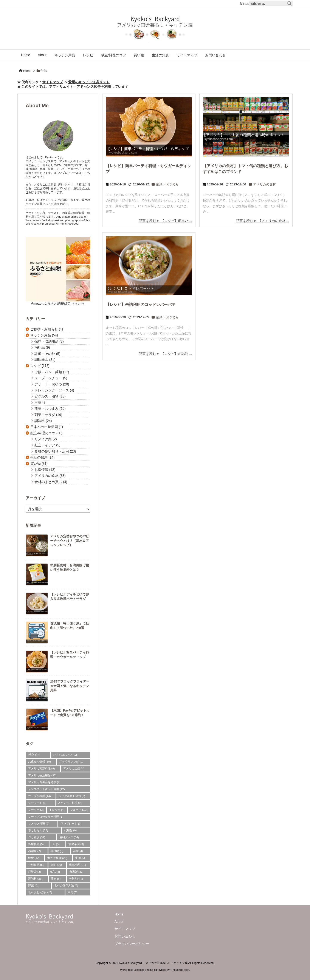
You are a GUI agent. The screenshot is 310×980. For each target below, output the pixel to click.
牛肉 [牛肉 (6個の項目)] (80, 858)
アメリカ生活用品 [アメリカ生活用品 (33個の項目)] (42, 775)
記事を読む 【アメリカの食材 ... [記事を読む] (263, 221)
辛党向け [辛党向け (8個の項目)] (77, 879)
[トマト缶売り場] (246, 127)
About (119, 922)
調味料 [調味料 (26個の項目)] (35, 879)
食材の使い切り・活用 (55, 451)
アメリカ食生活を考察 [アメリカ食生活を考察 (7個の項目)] (44, 782)
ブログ (38, 188)
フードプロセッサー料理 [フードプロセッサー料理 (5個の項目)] (46, 817)
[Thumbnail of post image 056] (149, 127)
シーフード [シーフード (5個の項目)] (37, 803)
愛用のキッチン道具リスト (89, 82)
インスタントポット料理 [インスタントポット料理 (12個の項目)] (46, 789)
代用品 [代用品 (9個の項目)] (71, 830)
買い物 (39, 464)
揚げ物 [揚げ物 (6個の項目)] (57, 851)
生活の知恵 (42, 457)
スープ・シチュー (51, 378)
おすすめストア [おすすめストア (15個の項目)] (66, 755)
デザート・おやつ (52, 384)
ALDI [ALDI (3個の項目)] (33, 754)
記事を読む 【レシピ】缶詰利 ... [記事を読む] (165, 354)
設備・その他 (47, 354)
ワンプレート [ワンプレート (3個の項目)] (71, 824)
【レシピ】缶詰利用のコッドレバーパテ (141, 305)
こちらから (76, 303)
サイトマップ (53, 82)
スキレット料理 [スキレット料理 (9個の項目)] (70, 803)
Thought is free (180, 970)
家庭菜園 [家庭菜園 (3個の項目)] (76, 844)
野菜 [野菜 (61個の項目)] (34, 885)
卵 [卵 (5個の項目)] (56, 844)
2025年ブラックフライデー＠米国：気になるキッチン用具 (70, 686)
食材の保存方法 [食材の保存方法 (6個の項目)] (66, 885)
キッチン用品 (44, 335)
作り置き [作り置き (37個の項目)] (37, 837)
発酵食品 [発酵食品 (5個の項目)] (36, 865)
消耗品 (42, 347)
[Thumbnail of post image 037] (149, 265)
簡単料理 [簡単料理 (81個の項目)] (77, 865)
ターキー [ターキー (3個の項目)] (36, 810)
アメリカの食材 (264, 184)
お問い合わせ (125, 936)
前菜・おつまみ (167, 184)
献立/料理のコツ (46, 433)
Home (27, 71)
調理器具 (45, 360)
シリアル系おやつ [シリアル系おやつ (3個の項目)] (72, 796)
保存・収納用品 (49, 341)
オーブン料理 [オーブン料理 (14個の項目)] (40, 796)
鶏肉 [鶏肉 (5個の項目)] (73, 892)
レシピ (40, 366)
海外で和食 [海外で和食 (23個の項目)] (57, 858)
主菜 (40, 403)
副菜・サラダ (48, 415)
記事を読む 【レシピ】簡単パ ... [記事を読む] (165, 221)
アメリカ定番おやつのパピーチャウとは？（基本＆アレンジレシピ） (70, 541)
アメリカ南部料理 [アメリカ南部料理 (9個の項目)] (42, 768)
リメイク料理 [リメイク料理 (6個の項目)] (39, 824)
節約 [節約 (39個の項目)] (56, 865)
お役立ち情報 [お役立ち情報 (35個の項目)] (40, 762)
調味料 (43, 421)
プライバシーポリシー (132, 944)
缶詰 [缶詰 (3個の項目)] (55, 872)
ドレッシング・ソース (54, 390)
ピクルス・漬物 (50, 396)
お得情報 (45, 470)
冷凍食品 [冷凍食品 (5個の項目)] (36, 844)
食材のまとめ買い (51, 482)
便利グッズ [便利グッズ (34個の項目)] (69, 837)
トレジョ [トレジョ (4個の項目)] (57, 810)
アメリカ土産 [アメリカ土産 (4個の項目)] (74, 768)
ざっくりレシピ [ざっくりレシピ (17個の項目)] (72, 762)
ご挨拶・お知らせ (47, 329)
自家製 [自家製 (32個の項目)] (76, 872)
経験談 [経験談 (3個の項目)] (35, 872)
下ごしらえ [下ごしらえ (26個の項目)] (38, 830)
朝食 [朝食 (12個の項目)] (34, 858)
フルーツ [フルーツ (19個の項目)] (79, 810)
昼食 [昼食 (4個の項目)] (78, 851)
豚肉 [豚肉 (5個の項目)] (56, 879)
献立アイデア (47, 445)
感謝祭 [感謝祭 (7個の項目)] (35, 851)
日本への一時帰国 (47, 427)
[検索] (290, 4)
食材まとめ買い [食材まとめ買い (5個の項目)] (40, 892)
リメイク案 (46, 439)
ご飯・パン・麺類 (52, 372)
